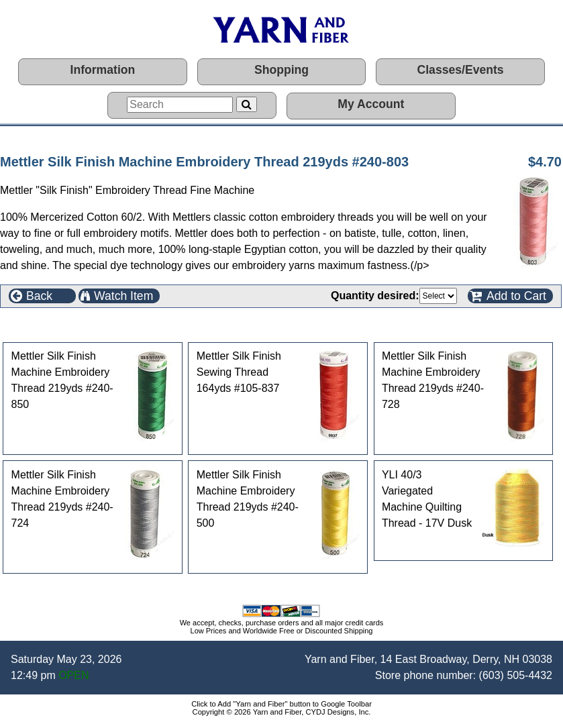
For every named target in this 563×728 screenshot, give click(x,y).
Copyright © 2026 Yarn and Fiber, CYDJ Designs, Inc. (282, 712)
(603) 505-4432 (516, 675)
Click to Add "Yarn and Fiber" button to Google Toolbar (281, 704)
